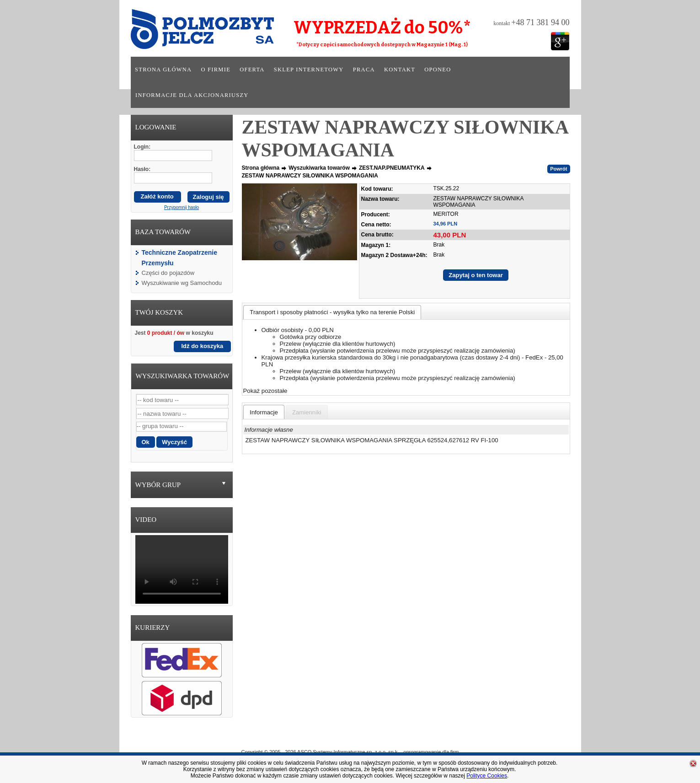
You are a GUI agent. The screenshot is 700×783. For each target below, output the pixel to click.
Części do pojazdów (168, 273)
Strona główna (163, 70)
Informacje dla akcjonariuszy (192, 95)
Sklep (383, 739)
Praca (364, 70)
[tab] (332, 312)
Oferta (252, 70)
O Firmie (309, 739)
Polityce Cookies (487, 776)
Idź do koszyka (203, 346)
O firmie (216, 70)
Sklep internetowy (309, 70)
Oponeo (438, 70)
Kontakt (400, 70)
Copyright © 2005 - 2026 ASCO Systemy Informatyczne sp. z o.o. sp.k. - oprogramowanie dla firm (350, 752)
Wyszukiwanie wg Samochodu (182, 283)
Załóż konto (157, 196)
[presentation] (264, 412)
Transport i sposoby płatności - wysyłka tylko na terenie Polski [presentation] (332, 312)
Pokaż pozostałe (265, 391)
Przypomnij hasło (182, 207)
